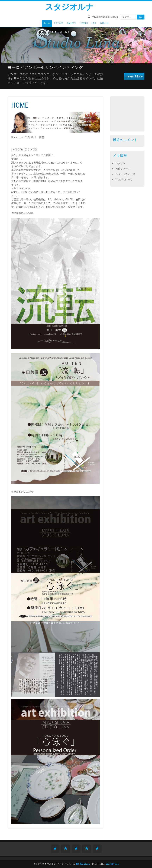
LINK (94, 23)
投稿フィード (123, 169)
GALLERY (71, 23)
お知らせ (104, 23)
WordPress (112, 864)
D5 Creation (83, 864)
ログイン (120, 163)
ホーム (47, 23)
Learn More (134, 76)
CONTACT (59, 23)
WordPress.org (124, 180)
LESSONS (84, 23)
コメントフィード (125, 174)
